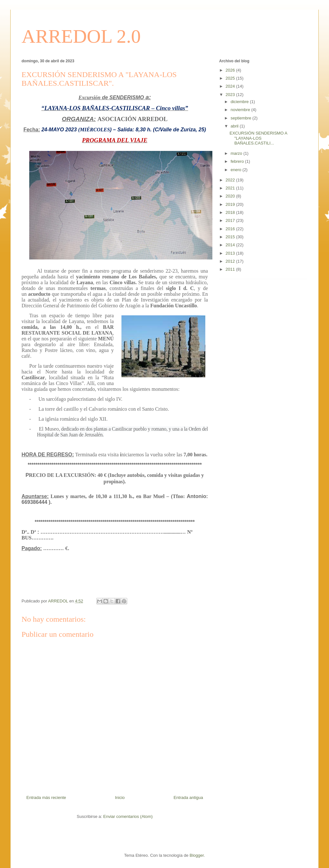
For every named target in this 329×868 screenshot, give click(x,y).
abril (235, 126)
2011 (231, 269)
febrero (238, 161)
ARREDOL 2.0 (81, 36)
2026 (231, 70)
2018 (231, 212)
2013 (231, 253)
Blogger (197, 855)
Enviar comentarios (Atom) (128, 816)
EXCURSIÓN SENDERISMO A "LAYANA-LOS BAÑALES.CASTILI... (258, 138)
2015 (231, 237)
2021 (231, 188)
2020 (231, 196)
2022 (231, 180)
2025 (231, 78)
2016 (231, 229)
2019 (231, 204)
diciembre (240, 102)
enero (237, 170)
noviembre (241, 110)
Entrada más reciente (46, 798)
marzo (237, 153)
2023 (231, 95)
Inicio (120, 798)
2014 (231, 245)
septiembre (242, 118)
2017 (231, 220)
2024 (231, 86)
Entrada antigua (188, 798)
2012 (231, 261)
